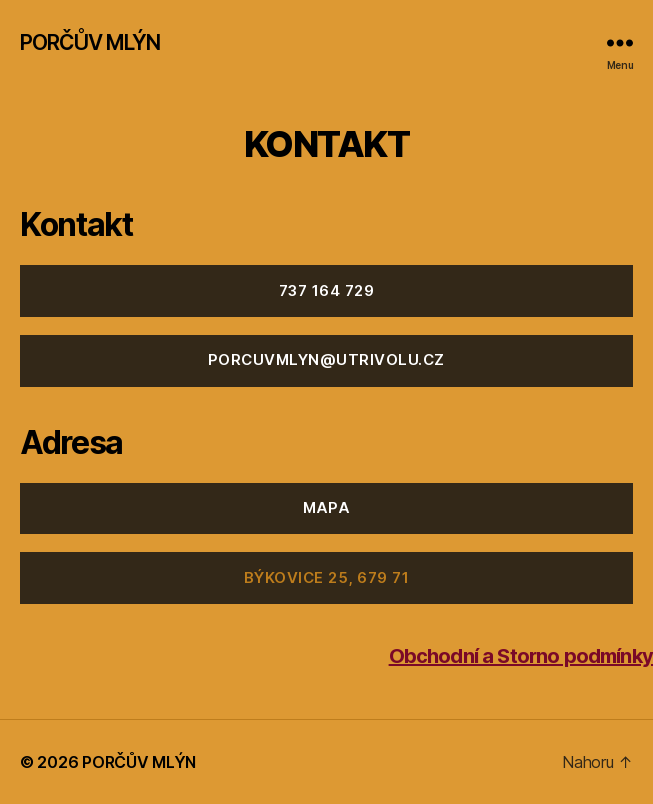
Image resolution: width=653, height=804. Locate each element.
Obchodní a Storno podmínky (521, 656)
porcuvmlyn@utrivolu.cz (326, 359)
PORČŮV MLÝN (90, 42)
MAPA (327, 507)
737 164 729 (327, 290)
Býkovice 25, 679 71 (327, 577)
